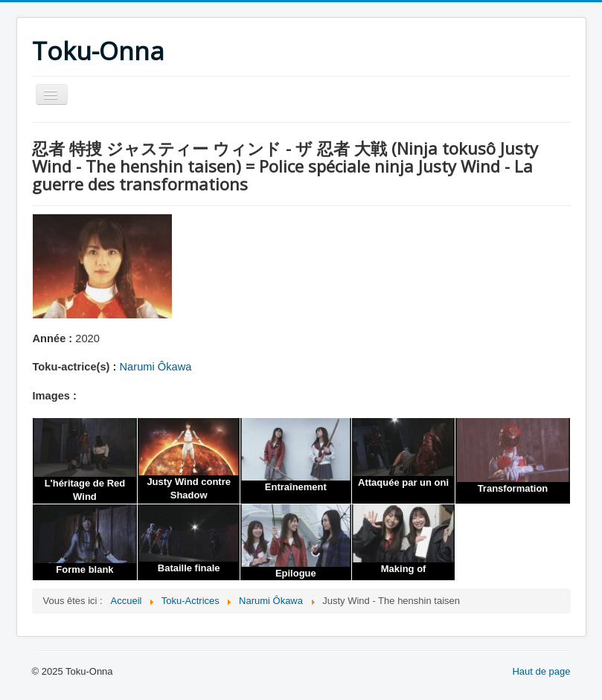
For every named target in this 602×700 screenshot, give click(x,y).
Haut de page (541, 671)
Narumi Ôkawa (156, 367)
